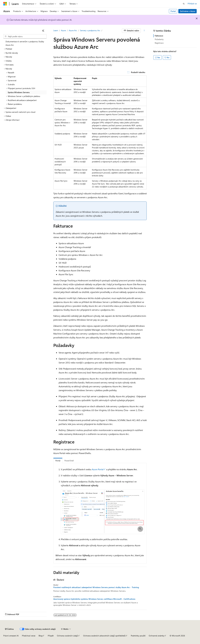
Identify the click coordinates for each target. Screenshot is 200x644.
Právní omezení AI (11, 636)
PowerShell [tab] (69, 461)
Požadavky (159, 39)
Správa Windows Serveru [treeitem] (19, 92)
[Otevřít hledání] (184, 4)
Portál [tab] (58, 461)
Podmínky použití (138, 636)
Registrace (159, 43)
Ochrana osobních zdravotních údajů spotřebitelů (104, 636)
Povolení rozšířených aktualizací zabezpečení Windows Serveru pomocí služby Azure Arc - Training (96, 587)
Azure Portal (98, 469)
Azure (63, 30)
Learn (56, 30)
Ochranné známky (157, 636)
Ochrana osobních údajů (67, 636)
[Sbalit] (43, 31)
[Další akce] (144, 31)
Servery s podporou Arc (90, 30)
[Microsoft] (5, 4)
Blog (40, 636)
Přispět (51, 636)
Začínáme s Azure (188, 11)
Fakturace (159, 36)
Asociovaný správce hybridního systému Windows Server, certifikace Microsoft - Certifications (94, 599)
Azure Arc (73, 30)
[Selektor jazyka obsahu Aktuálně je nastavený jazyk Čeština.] (9, 629)
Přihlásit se (192, 4)
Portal (173, 11)
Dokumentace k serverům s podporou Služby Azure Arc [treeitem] (25, 43)
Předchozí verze (29, 636)
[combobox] (25, 36)
